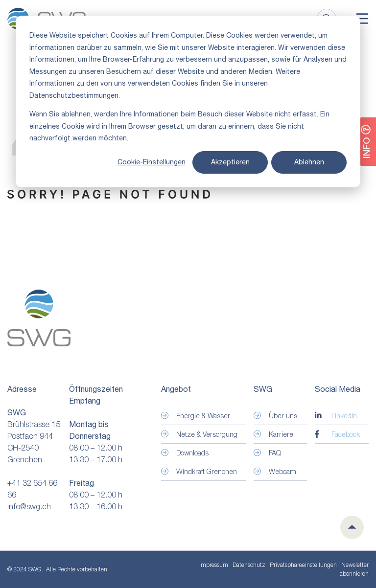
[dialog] (188, 102)
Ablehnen (309, 162)
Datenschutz (249, 565)
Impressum (214, 565)
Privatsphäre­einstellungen (303, 565)
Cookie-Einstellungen (152, 162)
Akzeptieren (230, 162)
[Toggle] (362, 19)
